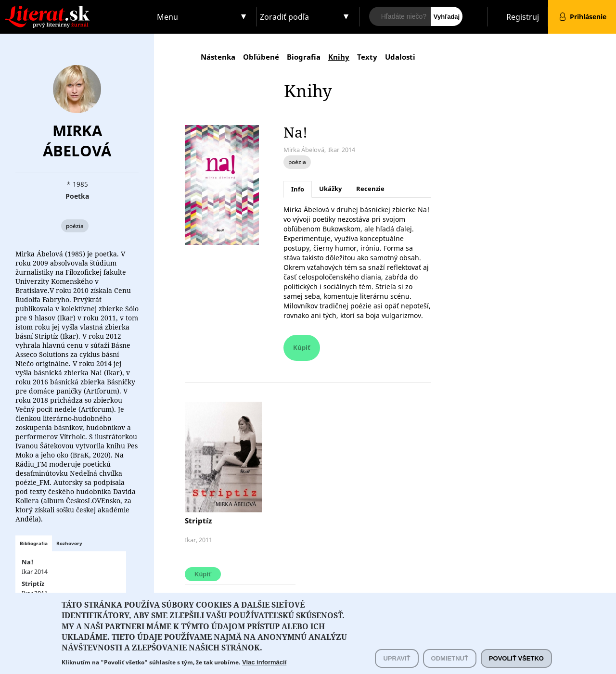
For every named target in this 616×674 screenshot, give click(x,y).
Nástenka (218, 57)
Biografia (304, 57)
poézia (75, 226)
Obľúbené (261, 57)
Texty (367, 57)
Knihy (339, 57)
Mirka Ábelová (77, 140)
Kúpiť (302, 347)
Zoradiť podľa (284, 17)
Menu (167, 17)
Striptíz (198, 521)
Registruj (523, 17)
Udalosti (400, 57)
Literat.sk (77, 9)
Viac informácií (264, 669)
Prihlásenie (588, 17)
